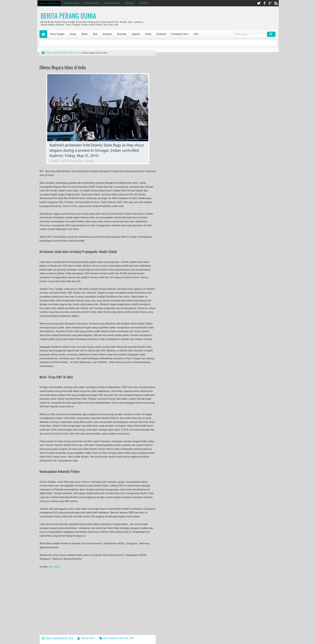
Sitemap (129, 3)
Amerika (107, 34)
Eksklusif (161, 34)
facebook (264, 3)
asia (105, 638)
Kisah (148, 34)
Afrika (84, 34)
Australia (122, 34)
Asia (95, 34)
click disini (54, 567)
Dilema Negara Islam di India (63, 67)
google (270, 3)
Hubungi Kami (112, 3)
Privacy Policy (92, 3)
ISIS (196, 34)
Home (43, 34)
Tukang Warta (88, 638)
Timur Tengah (57, 34)
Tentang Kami (72, 3)
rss (276, 3)
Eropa (73, 34)
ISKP (132, 638)
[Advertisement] (91, 61)
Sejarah (136, 34)
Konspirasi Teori (180, 34)
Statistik (143, 3)
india (120, 638)
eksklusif (113, 638)
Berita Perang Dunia (68, 16)
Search (271, 34)
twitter (259, 3)
